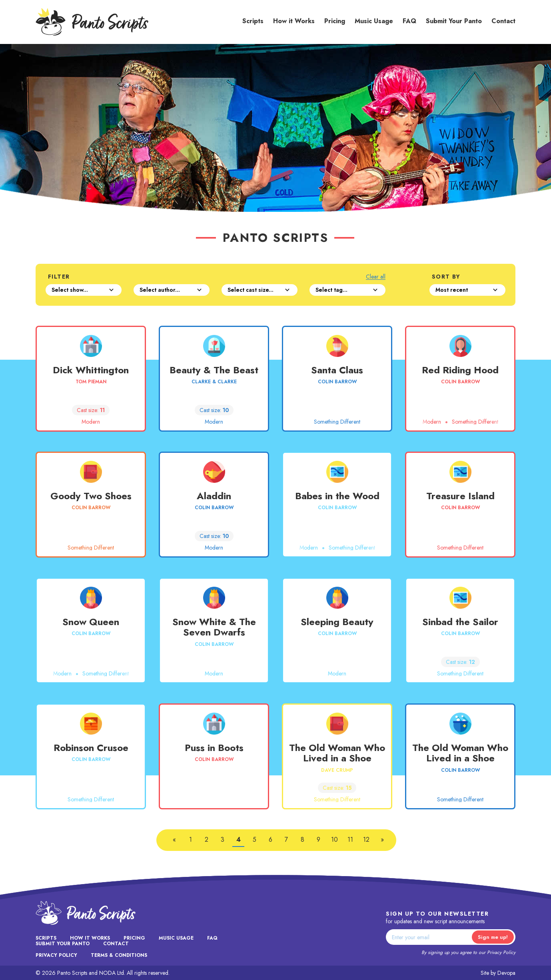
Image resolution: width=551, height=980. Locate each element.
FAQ (409, 21)
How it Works (294, 21)
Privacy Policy (501, 952)
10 (334, 840)
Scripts (253, 21)
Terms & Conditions (119, 955)
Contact (503, 21)
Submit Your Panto (454, 21)
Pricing (335, 21)
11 (350, 840)
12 (366, 840)
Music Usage (374, 21)
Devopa (506, 973)
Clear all (376, 277)
